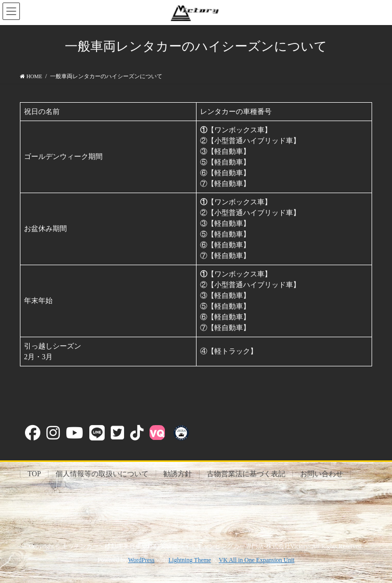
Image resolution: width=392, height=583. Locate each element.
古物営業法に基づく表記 (246, 474)
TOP (34, 474)
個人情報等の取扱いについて (102, 474)
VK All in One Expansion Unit (257, 560)
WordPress (141, 560)
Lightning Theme (190, 560)
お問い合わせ (322, 474)
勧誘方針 (178, 474)
